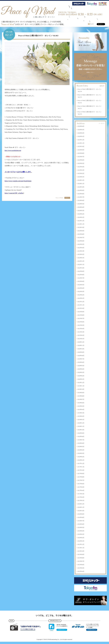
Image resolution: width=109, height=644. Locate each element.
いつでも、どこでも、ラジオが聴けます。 (54, 616)
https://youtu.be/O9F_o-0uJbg (14, 193)
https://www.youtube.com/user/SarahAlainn (18, 181)
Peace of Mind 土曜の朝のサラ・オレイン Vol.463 (38, 36)
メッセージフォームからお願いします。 (18, 172)
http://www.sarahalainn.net (13, 150)
